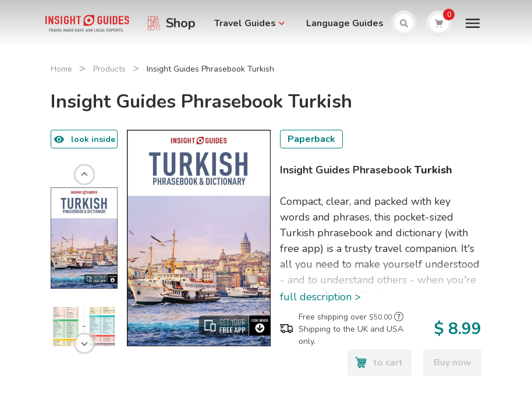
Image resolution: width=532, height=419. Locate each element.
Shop (181, 23)
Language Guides (345, 23)
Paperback (311, 139)
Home (61, 69)
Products (109, 69)
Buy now (453, 363)
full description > (320, 297)
